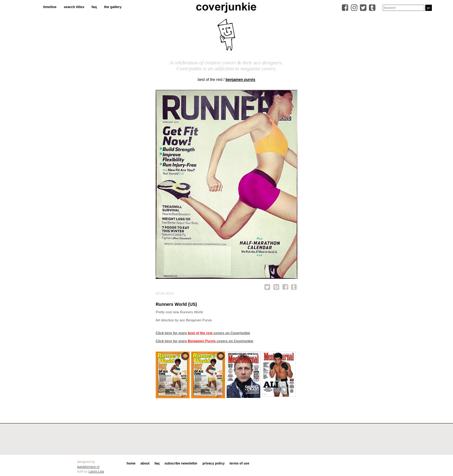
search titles (74, 7)
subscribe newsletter (181, 463)
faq (94, 7)
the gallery (113, 7)
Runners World (191, 312)
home (131, 463)
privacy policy (213, 463)
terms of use (239, 463)
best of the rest (210, 80)
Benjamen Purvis (241, 80)
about (145, 463)
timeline (50, 7)
